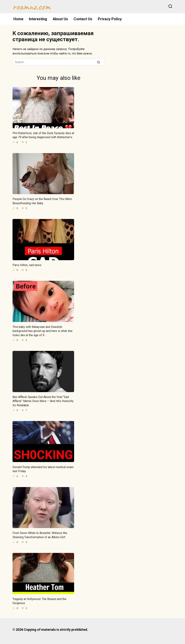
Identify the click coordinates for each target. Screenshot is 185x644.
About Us (60, 19)
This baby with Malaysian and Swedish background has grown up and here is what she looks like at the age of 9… (42, 331)
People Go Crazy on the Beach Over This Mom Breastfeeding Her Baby (42, 201)
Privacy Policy (110, 19)
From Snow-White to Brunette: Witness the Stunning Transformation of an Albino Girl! (40, 535)
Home (18, 19)
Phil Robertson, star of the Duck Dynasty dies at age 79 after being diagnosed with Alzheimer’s (43, 135)
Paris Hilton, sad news (27, 265)
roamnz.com (32, 7)
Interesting (38, 19)
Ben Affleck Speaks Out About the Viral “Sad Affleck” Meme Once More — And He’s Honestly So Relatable (43, 401)
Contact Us (83, 19)
